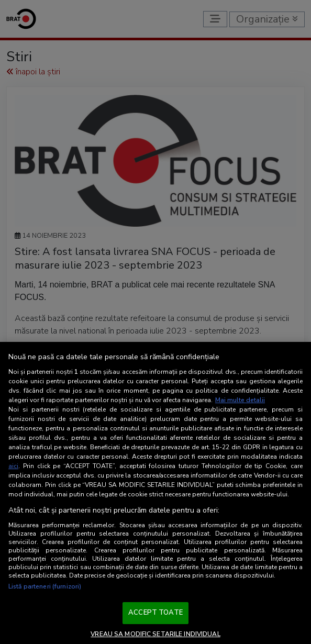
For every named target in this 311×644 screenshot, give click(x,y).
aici (13, 466)
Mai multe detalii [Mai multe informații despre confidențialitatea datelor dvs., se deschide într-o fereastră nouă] (240, 400)
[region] (155, 493)
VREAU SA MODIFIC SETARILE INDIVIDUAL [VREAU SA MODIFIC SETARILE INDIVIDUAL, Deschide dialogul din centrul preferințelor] (155, 634)
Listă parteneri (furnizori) (45, 586)
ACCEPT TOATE (155, 613)
